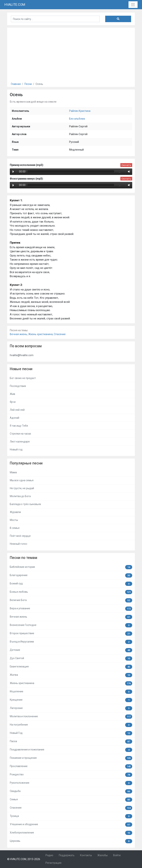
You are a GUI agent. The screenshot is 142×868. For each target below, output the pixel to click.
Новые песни (21, 369)
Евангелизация (71, 667)
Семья (71, 800)
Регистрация (53, 863)
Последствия (18, 386)
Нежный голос (18, 544)
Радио (49, 855)
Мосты (14, 520)
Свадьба (71, 791)
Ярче (13, 402)
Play (13, 172)
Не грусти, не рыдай (22, 488)
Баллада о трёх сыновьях (25, 504)
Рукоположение (71, 783)
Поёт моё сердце (20, 536)
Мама (13, 472)
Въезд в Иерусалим (71, 642)
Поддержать (67, 855)
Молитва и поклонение (71, 717)
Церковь (71, 841)
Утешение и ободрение (71, 825)
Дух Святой (71, 658)
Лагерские (71, 708)
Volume (128, 172)
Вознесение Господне (71, 625)
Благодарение (71, 575)
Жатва (71, 675)
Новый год (16, 449)
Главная (16, 84)
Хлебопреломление (71, 833)
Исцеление (71, 692)
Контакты (86, 855)
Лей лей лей (17, 410)
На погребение (71, 725)
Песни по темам (23, 558)
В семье (15, 528)
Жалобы (103, 855)
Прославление (71, 766)
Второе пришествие (71, 634)
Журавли (15, 512)
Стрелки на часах (20, 434)
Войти (117, 855)
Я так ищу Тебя (19, 426)
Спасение (60, 334)
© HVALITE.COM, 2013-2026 (24, 859)
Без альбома (77, 119)
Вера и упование (71, 609)
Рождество (71, 775)
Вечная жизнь (18, 334)
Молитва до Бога (20, 496)
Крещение (71, 700)
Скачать (126, 165)
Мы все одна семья (22, 480)
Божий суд (71, 584)
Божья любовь (71, 592)
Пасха (71, 742)
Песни (28, 84)
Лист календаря (20, 442)
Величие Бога (71, 600)
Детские (71, 650)
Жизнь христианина (40, 334)
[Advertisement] (71, 54)
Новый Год (71, 733)
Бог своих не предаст (23, 378)
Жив (12, 394)
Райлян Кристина (80, 111)
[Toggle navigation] (133, 5)
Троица (71, 816)
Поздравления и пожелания (71, 750)
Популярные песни (26, 463)
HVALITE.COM (15, 5)
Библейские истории (71, 567)
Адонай (15, 418)
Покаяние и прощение (71, 758)
